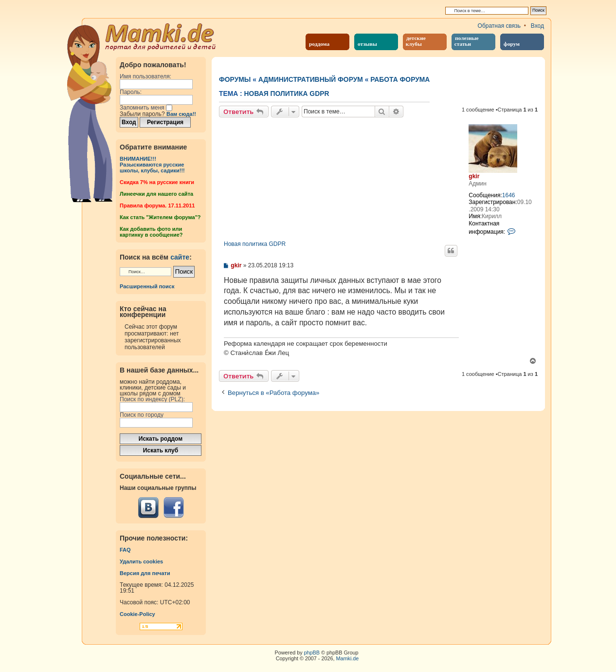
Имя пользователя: (145, 76)
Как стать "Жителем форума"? (160, 217)
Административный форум (311, 79)
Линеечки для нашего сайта (156, 194)
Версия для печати (145, 573)
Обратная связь (499, 26)
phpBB (312, 653)
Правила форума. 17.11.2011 (157, 205)
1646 (509, 195)
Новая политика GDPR (287, 93)
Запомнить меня (146, 108)
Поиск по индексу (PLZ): (152, 399)
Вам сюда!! (181, 114)
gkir (474, 176)
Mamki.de (348, 658)
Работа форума (400, 79)
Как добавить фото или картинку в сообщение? (151, 232)
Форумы (235, 79)
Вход (537, 26)
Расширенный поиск (147, 286)
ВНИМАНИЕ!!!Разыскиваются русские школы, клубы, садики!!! (152, 165)
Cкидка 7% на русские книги (157, 182)
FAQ (125, 550)
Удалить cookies (141, 561)
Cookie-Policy (137, 614)
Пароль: (131, 92)
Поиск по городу (142, 415)
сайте (180, 257)
